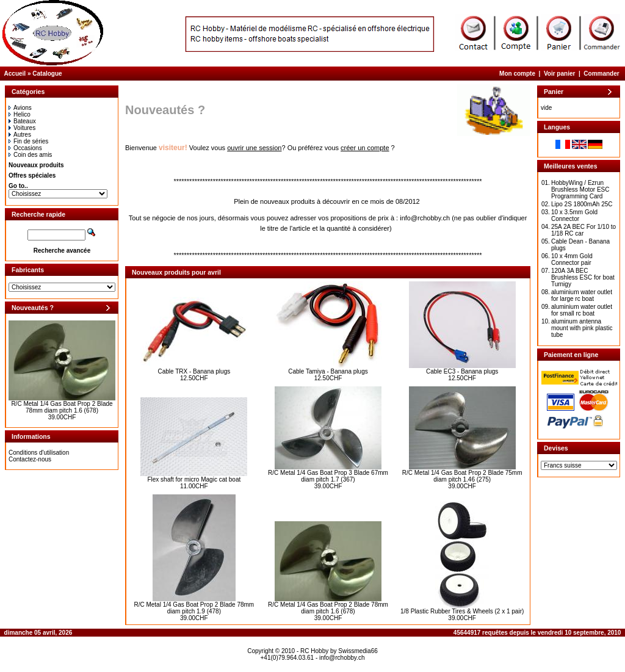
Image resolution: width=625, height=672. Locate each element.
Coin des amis (30, 155)
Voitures (22, 128)
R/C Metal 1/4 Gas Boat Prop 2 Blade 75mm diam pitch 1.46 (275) (462, 476)
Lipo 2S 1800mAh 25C (582, 204)
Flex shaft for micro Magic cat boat (194, 479)
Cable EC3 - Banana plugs (462, 371)
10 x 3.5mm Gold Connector (574, 215)
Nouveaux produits (36, 165)
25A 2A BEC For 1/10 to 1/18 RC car (583, 230)
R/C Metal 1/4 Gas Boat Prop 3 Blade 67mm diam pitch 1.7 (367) (328, 476)
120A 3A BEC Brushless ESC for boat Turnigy (583, 277)
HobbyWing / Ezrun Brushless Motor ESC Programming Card (580, 190)
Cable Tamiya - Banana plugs (328, 371)
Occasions (25, 148)
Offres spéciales (32, 175)
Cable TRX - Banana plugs (194, 371)
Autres (20, 135)
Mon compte (517, 74)
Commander (601, 74)
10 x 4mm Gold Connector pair (572, 259)
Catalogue (47, 74)
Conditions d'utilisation (39, 453)
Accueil (15, 74)
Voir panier (560, 74)
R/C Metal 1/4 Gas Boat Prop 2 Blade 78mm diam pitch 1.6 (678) (62, 407)
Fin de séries (28, 141)
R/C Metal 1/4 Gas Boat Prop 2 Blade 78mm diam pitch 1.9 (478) (194, 608)
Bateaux (22, 121)
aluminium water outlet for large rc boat (582, 295)
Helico (20, 114)
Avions (20, 108)
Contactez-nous (30, 459)
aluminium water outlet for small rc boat (582, 310)
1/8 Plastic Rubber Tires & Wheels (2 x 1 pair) (462, 611)
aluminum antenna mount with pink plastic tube (582, 328)
